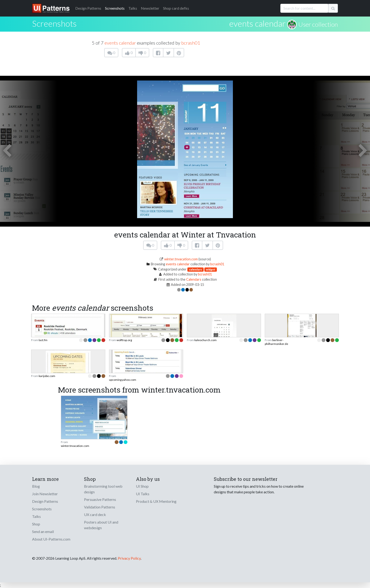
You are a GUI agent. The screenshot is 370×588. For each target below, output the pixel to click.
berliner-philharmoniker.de (276, 342)
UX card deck (95, 514)
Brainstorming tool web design (103, 489)
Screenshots (115, 8)
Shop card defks (176, 8)
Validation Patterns (100, 507)
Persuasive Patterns (100, 499)
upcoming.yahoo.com (123, 380)
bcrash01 (191, 43)
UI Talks (143, 494)
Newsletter (150, 8)
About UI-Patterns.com (51, 539)
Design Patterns (45, 501)
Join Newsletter (45, 494)
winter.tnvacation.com (181, 259)
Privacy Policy (129, 558)
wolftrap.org (124, 340)
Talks (133, 8)
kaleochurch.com (206, 340)
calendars (196, 269)
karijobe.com (47, 376)
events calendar (257, 23)
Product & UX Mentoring (156, 501)
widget (211, 269)
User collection (318, 24)
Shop (36, 524)
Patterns (88, 8)
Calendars (194, 279)
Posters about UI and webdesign (101, 525)
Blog (36, 486)
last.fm (43, 340)
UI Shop (142, 486)
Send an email (43, 531)
